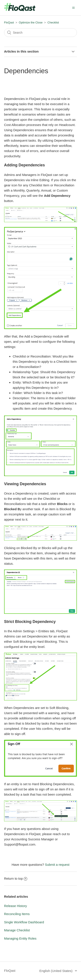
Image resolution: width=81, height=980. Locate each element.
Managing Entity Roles (20, 938)
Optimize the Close (31, 22)
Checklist (53, 22)
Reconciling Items (17, 914)
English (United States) (56, 971)
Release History (16, 906)
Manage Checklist (17, 930)
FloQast (9, 22)
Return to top (16, 878)
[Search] (41, 33)
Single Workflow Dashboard (24, 922)
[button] (73, 8)
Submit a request (57, 865)
